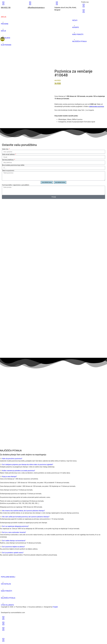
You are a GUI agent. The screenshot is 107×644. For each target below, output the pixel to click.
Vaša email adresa (8, 154)
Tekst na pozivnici (8, 171)
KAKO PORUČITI (78, 34)
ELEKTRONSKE (6, 45)
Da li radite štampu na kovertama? (14, 541)
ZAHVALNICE (6, 38)
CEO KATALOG (6, 584)
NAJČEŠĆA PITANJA (80, 41)
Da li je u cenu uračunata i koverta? (14, 532)
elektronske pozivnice (97, 106)
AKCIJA (4, 17)
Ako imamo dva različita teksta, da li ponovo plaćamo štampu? (23, 511)
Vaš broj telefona (8, 160)
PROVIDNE (5, 24)
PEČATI (75, 20)
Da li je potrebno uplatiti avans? (13, 553)
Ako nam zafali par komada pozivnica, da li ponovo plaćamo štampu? (26, 517)
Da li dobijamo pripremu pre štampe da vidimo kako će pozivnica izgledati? (28, 465)
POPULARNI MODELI (8, 577)
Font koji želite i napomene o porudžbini (16, 185)
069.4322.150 (6, 8)
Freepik (55, 607)
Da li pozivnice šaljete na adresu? (13, 547)
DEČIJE (3, 31)
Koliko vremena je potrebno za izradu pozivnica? (19, 471)
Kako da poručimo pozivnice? (12, 459)
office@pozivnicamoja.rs (36, 8)
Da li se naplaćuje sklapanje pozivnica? (15, 526)
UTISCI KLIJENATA (7, 605)
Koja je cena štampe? (9, 477)
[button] (53, 459)
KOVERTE (76, 27)
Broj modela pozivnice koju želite (13, 165)
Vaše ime (5, 149)
